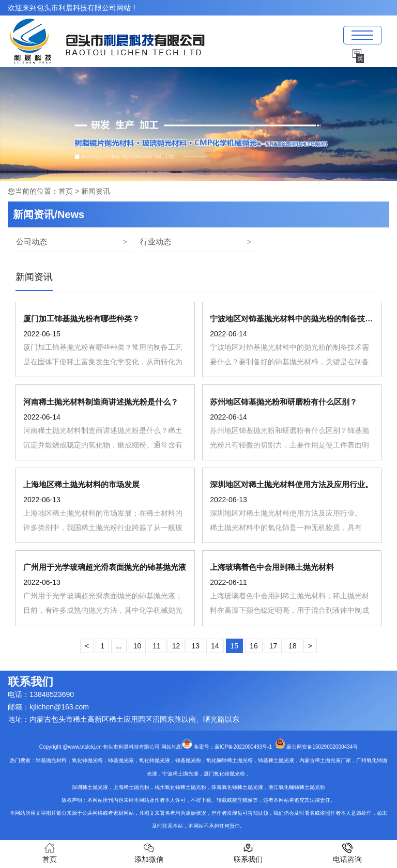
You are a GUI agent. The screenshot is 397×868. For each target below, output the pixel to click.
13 (195, 646)
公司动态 (32, 242)
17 (273, 646)
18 (293, 646)
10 (138, 646)
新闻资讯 (34, 277)
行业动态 (156, 242)
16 (254, 646)
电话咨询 (347, 853)
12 (176, 646)
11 (157, 646)
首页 (66, 191)
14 (215, 646)
